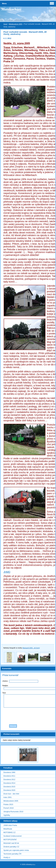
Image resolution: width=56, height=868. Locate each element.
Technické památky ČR (12, 854)
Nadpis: (5, 686)
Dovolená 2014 (9, 783)
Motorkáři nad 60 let (11, 843)
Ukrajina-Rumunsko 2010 (13, 812)
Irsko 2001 (8, 797)
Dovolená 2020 (9, 790)
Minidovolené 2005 (16, 24)
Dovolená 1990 (9, 772)
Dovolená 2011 (9, 776)
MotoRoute (8, 829)
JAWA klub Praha (10, 825)
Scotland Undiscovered (12, 836)
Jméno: (5, 681)
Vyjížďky (7, 815)
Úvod (5, 24)
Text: (4, 693)
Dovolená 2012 (9, 779)
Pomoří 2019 (8, 808)
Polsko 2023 (8, 804)
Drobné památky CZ (11, 847)
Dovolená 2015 (9, 787)
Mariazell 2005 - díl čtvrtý (31, 648)
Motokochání (11, 9)
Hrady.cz (7, 857)
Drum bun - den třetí (11, 794)
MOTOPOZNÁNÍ (10, 840)
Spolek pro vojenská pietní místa (16, 850)
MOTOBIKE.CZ (9, 832)
